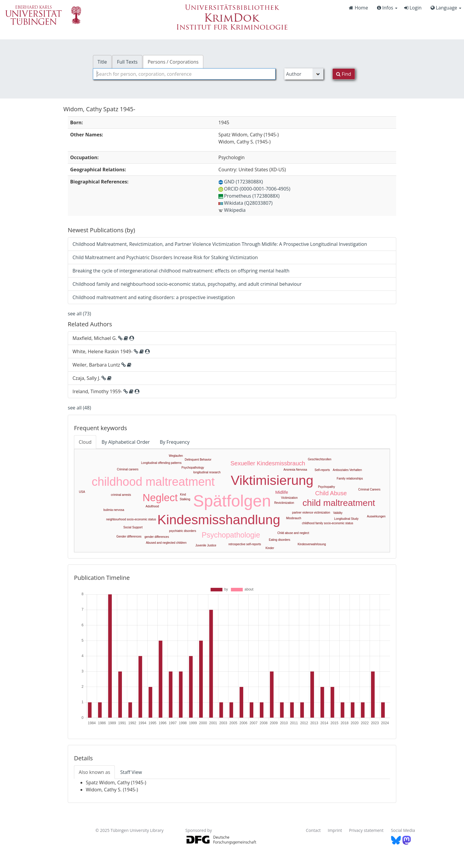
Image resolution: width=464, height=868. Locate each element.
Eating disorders (280, 540)
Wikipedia (232, 210)
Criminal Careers (369, 489)
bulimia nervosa (114, 510)
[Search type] (304, 74)
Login (413, 8)
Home (358, 8)
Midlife (282, 492)
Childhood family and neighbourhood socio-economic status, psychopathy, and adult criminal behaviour (187, 284)
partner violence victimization (311, 513)
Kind (183, 494)
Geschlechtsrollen (319, 459)
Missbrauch (294, 518)
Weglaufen (176, 456)
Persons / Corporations (173, 62)
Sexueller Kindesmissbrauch (268, 463)
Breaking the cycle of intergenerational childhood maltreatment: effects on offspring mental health (181, 271)
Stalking (185, 499)
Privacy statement (366, 830)
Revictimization (284, 503)
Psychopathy (327, 487)
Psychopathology (193, 468)
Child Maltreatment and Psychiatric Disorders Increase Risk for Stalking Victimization (165, 257)
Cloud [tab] (85, 442)
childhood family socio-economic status (327, 523)
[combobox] (184, 74)
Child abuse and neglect (293, 533)
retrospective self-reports (245, 544)
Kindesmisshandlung (219, 520)
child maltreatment (339, 503)
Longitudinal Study (346, 519)
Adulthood (152, 506)
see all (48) (79, 408)
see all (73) (79, 314)
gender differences (157, 537)
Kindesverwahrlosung (312, 544)
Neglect (160, 497)
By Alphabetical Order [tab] (126, 442)
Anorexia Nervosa (295, 470)
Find (344, 74)
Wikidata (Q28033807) (245, 203)
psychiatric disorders (183, 531)
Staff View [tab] (131, 772)
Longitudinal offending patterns (161, 463)
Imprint (335, 830)
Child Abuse (331, 493)
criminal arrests (121, 495)
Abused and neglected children (166, 543)
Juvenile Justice (206, 545)
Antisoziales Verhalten (347, 470)
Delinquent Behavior (198, 460)
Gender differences (129, 537)
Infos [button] (387, 8)
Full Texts (127, 62)
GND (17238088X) (241, 182)
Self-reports (322, 470)
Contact (313, 830)
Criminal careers (128, 469)
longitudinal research (207, 472)
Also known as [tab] (94, 772)
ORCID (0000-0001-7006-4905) (254, 189)
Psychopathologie (231, 535)
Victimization (289, 498)
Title (102, 62)
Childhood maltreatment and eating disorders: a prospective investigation (154, 297)
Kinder (270, 548)
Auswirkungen (376, 516)
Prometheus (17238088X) (249, 196)
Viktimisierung (272, 480)
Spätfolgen (232, 501)
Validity (338, 513)
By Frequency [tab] (175, 442)
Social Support (133, 527)
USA (82, 492)
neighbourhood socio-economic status (131, 519)
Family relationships (350, 479)
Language (446, 8)
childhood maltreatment (153, 482)
